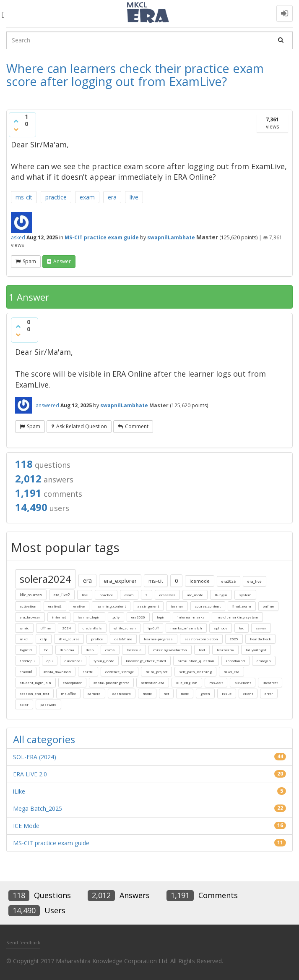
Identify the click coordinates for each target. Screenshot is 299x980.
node (185, 693)
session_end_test (34, 693)
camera (94, 693)
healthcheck (260, 639)
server (261, 628)
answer (62, 261)
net (166, 693)
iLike (19, 791)
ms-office (68, 693)
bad (202, 650)
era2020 (138, 617)
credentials (92, 628)
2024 (67, 628)
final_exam (242, 606)
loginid (26, 650)
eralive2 (55, 606)
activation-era (153, 683)
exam (87, 197)
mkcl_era (231, 672)
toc (46, 650)
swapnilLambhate (171, 237)
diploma (67, 650)
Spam (29, 261)
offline (46, 628)
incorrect (270, 683)
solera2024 (45, 579)
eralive (79, 606)
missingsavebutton (170, 650)
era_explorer (120, 581)
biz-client (243, 683)
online (268, 606)
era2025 (229, 581)
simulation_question (196, 661)
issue (227, 693)
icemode (200, 581)
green (205, 693)
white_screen (125, 628)
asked (18, 237)
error (269, 693)
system (245, 595)
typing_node (104, 661)
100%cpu (27, 661)
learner (177, 606)
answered (47, 405)
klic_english (187, 683)
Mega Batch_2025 (38, 808)
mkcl (24, 639)
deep (90, 650)
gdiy (116, 617)
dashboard (122, 693)
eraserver (167, 595)
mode (147, 693)
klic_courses (31, 595)
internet (59, 617)
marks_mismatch (186, 628)
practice (56, 197)
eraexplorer (72, 683)
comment (137, 426)
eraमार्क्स (26, 672)
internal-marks (191, 617)
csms (110, 650)
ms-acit (216, 683)
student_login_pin (35, 683)
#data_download (57, 672)
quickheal (73, 661)
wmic (24, 628)
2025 (234, 639)
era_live (255, 581)
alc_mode (195, 595)
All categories (44, 739)
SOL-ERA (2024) (35, 757)
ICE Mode (26, 826)
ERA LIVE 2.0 (30, 774)
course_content (208, 606)
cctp (44, 639)
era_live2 (62, 595)
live (134, 197)
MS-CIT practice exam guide (102, 237)
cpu (50, 661)
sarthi (88, 672)
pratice (97, 639)
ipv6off (153, 628)
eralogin (264, 661)
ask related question (82, 426)
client (248, 693)
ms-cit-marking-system (237, 617)
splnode (221, 628)
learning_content (111, 606)
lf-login (221, 595)
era (112, 197)
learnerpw (225, 650)
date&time (123, 639)
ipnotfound (235, 661)
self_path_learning (195, 672)
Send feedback (23, 942)
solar (24, 704)
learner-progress (158, 639)
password (48, 704)
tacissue (134, 650)
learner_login (89, 617)
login (161, 617)
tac (242, 628)
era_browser (30, 617)
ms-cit (24, 197)
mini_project (156, 672)
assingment (148, 606)
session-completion (201, 639)
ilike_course (69, 639)
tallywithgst (256, 650)
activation (28, 606)
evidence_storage (120, 672)
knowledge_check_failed (146, 661)
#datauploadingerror (111, 683)
